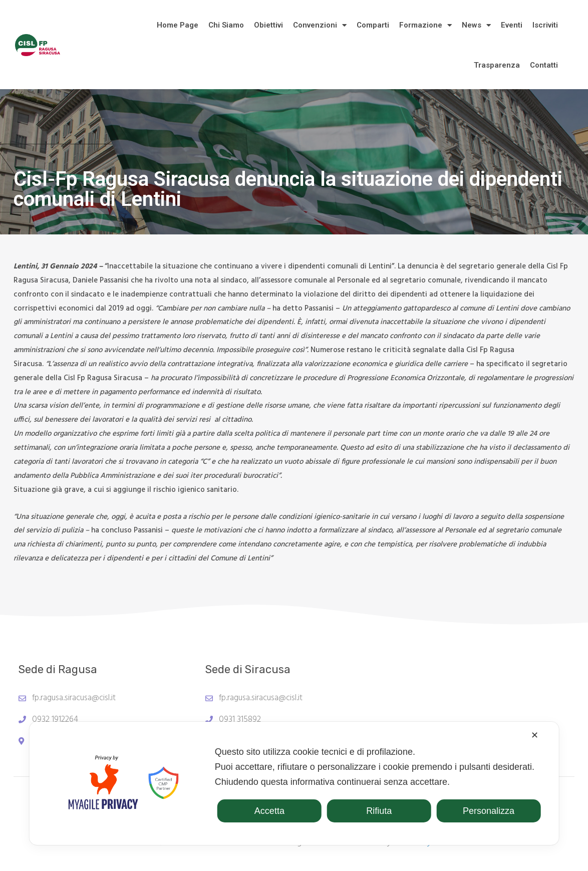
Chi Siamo (226, 25)
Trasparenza (497, 65)
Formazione (425, 25)
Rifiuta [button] (379, 811)
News (476, 25)
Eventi (512, 25)
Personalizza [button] (489, 811)
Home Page (178, 25)
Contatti (544, 65)
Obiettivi (268, 25)
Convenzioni (320, 25)
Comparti (373, 25)
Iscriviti (545, 25)
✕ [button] (535, 735)
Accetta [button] (269, 811)
